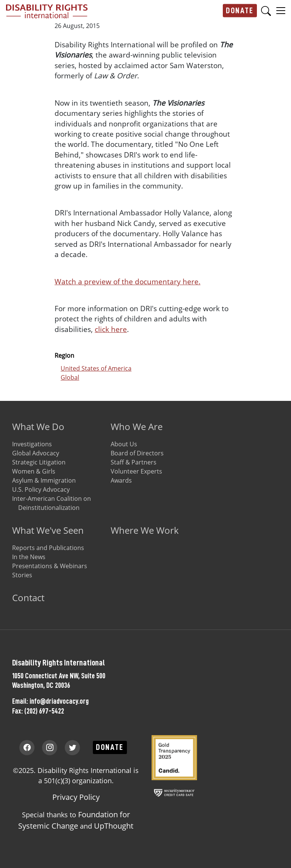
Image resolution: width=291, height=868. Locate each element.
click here (111, 329)
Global (70, 377)
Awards (121, 480)
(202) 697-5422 (44, 711)
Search (266, 11)
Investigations (32, 444)
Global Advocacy (36, 453)
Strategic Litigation (39, 462)
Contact (28, 598)
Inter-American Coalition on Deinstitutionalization (52, 503)
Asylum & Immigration (44, 480)
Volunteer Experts (136, 471)
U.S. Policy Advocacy (41, 489)
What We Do (38, 426)
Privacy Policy (76, 797)
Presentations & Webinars (50, 566)
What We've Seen (48, 530)
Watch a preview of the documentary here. (128, 281)
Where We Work (145, 530)
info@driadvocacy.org (59, 701)
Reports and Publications (48, 548)
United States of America (96, 368)
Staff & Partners (134, 462)
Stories (22, 575)
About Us (124, 444)
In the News (29, 557)
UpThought (114, 826)
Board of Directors (137, 453)
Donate (240, 10)
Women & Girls (34, 471)
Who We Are (137, 426)
